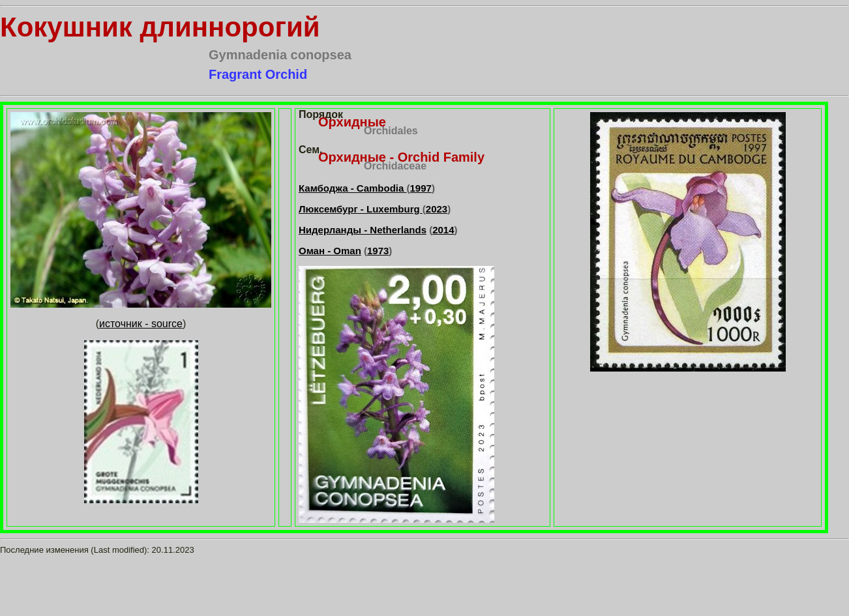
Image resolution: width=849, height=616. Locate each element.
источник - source (141, 324)
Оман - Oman (330, 251)
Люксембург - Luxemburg (361, 209)
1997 (421, 188)
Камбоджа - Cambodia (353, 188)
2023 (437, 209)
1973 (378, 251)
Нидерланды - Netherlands (363, 230)
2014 (443, 230)
